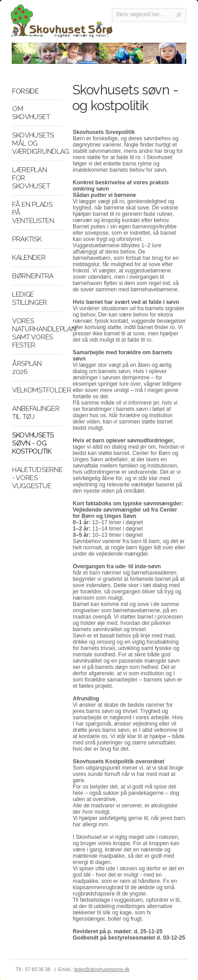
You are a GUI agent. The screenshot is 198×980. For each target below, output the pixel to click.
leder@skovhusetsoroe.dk (102, 969)
